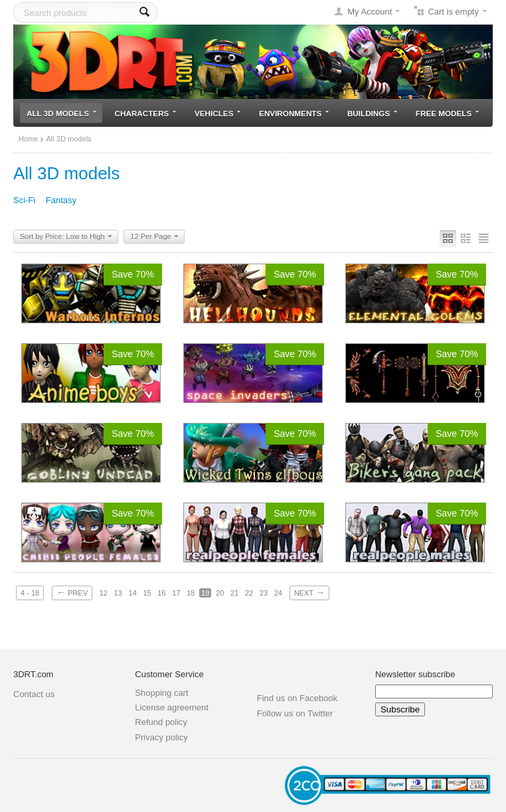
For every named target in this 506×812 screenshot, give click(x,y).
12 (104, 593)
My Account (370, 12)
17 (176, 593)
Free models (447, 113)
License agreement (172, 707)
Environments (294, 113)
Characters (146, 113)
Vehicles (217, 113)
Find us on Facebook (297, 698)
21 (234, 593)
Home (28, 139)
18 (191, 593)
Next (309, 592)
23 (264, 593)
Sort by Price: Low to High (66, 237)
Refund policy (161, 722)
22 (249, 593)
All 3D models (61, 113)
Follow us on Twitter (295, 713)
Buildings (372, 113)
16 (161, 593)
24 (278, 593)
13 (118, 593)
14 (133, 593)
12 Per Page (154, 237)
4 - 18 (30, 593)
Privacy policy (161, 737)
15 (147, 593)
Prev (72, 592)
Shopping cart (161, 693)
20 (220, 593)
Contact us (34, 694)
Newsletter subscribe (415, 674)
